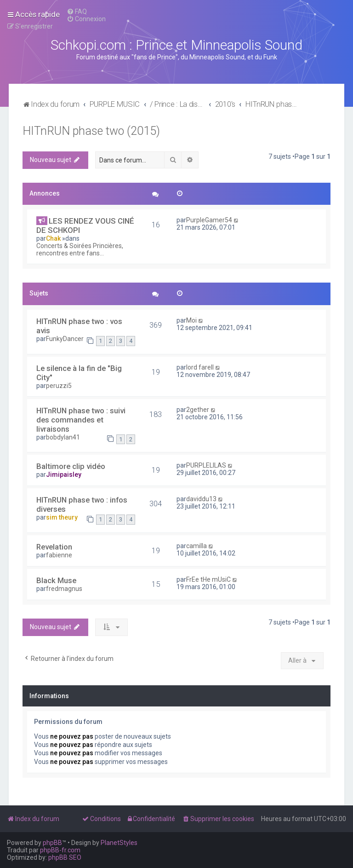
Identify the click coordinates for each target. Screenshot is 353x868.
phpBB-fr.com (60, 850)
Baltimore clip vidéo (71, 466)
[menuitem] (77, 12)
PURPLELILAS (206, 465)
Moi (191, 320)
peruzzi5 (59, 386)
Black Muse (56, 580)
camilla (196, 546)
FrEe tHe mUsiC (208, 579)
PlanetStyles (119, 843)
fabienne (59, 555)
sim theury (62, 517)
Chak (53, 238)
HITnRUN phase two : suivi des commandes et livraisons (81, 420)
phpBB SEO (65, 857)
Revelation (54, 547)
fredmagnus (64, 589)
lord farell (200, 367)
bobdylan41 (63, 437)
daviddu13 (201, 499)
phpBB (52, 843)
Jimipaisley (64, 475)
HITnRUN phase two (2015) (91, 131)
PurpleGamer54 (209, 220)
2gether (198, 410)
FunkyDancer (65, 339)
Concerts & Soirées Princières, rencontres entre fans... (80, 249)
